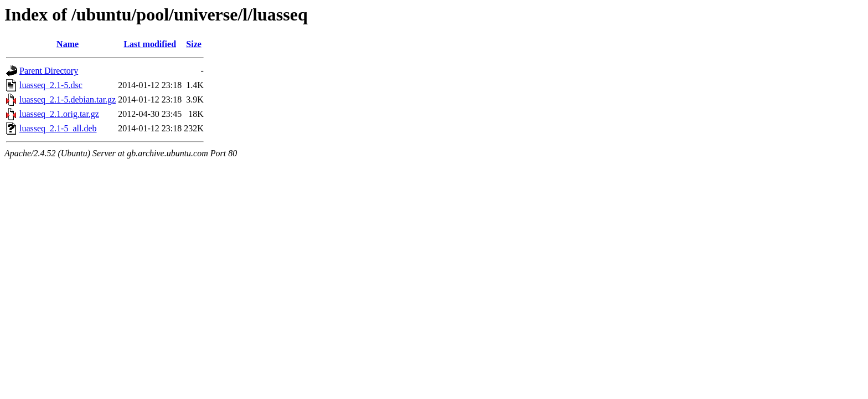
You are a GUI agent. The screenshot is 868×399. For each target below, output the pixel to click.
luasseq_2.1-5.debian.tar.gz (68, 99)
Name (68, 44)
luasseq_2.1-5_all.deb (58, 128)
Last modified (150, 44)
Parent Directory (49, 71)
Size (194, 44)
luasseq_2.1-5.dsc (51, 85)
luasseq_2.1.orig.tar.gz (59, 114)
